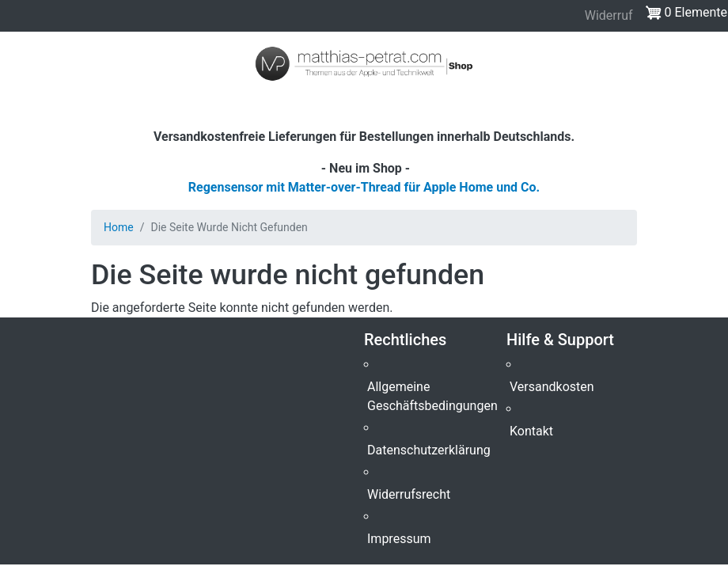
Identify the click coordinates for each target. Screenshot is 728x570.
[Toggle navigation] (35, 105)
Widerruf (609, 15)
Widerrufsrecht (409, 494)
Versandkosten (552, 387)
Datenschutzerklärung (429, 450)
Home (119, 227)
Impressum (399, 539)
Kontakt (531, 431)
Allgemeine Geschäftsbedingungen (432, 396)
